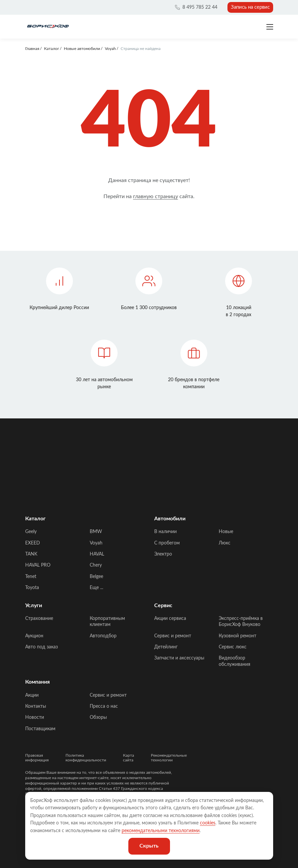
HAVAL (97, 554)
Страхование (39, 619)
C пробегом (167, 543)
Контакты (36, 706)
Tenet (31, 577)
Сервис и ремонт (173, 636)
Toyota (32, 588)
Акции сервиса (170, 619)
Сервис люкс (233, 647)
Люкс (225, 543)
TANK (31, 554)
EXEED (33, 543)
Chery (96, 565)
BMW (96, 532)
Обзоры (98, 717)
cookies (208, 823)
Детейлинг (166, 647)
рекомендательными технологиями (161, 831)
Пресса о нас (104, 706)
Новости (35, 717)
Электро (163, 554)
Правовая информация (37, 758)
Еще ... (96, 588)
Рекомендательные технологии (169, 758)
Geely (31, 532)
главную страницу (156, 196)
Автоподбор (103, 636)
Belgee (96, 577)
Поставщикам (40, 729)
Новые (226, 532)
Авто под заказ (41, 647)
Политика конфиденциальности (86, 758)
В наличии (165, 532)
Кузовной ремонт (238, 636)
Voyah (96, 543)
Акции (32, 695)
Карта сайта (129, 758)
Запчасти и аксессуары (179, 658)
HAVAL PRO (38, 565)
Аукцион (34, 636)
